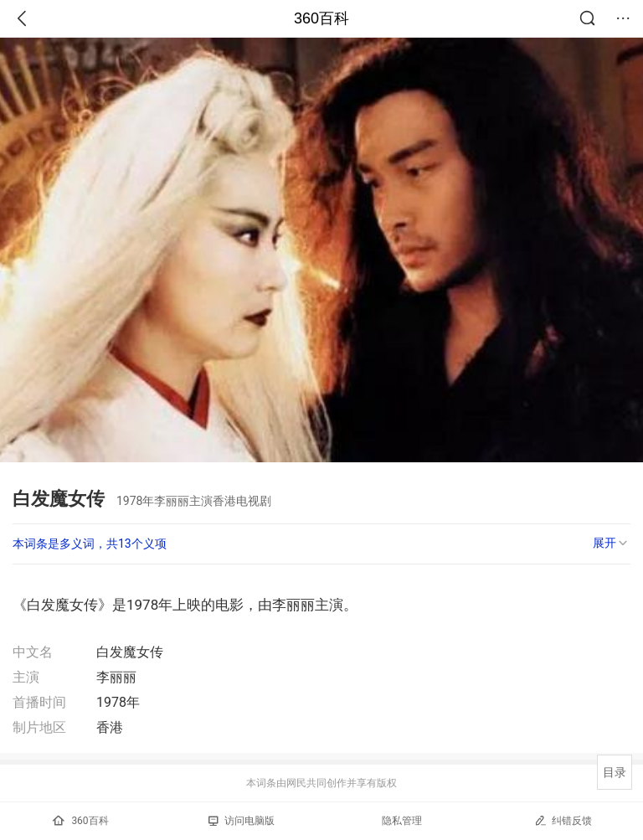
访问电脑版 (242, 821)
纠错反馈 (563, 820)
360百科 (321, 18)
